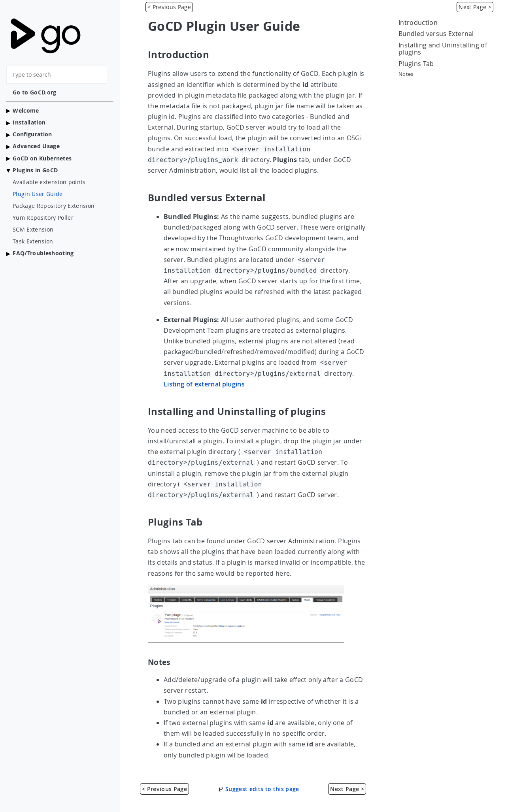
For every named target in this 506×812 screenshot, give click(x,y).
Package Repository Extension (54, 206)
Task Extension (33, 241)
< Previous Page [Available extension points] (169, 7)
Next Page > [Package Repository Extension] (475, 7)
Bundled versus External (436, 34)
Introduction (418, 23)
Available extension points (49, 182)
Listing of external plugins (204, 384)
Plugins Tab (416, 64)
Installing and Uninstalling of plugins (443, 49)
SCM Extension (33, 230)
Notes (406, 74)
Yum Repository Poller (43, 218)
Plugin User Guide (38, 194)
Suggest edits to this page (259, 789)
